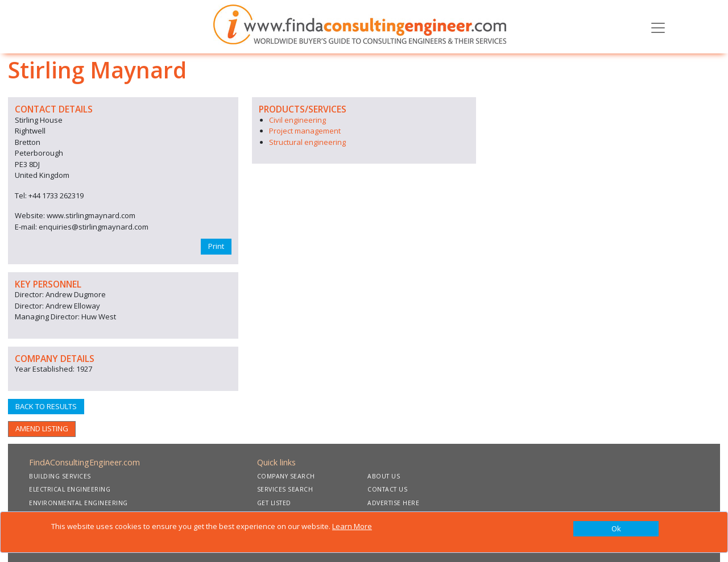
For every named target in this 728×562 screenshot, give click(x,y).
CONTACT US (387, 489)
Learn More (352, 526)
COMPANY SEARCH (286, 476)
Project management (305, 131)
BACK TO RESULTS (46, 406)
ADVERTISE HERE (393, 503)
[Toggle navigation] (658, 27)
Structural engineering (307, 142)
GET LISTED (274, 503)
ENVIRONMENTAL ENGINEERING (78, 503)
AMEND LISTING (42, 428)
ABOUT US (384, 476)
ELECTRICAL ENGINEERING (70, 489)
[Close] (616, 529)
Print (216, 246)
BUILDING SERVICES (60, 476)
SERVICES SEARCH (285, 489)
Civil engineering (297, 120)
